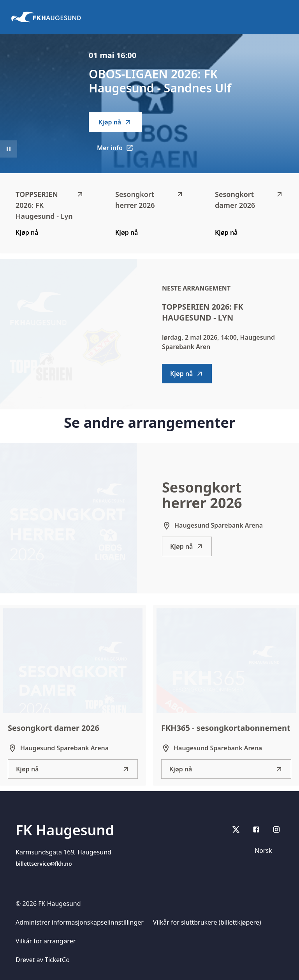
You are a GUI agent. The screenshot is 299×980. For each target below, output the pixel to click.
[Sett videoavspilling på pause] (9, 149)
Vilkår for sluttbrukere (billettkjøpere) (207, 922)
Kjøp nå (115, 122)
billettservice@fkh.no (44, 864)
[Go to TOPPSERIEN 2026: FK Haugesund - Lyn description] (69, 334)
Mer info (119, 150)
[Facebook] (256, 829)
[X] (236, 829)
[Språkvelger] (267, 851)
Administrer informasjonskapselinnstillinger (80, 922)
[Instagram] (276, 829)
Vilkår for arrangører (46, 941)
